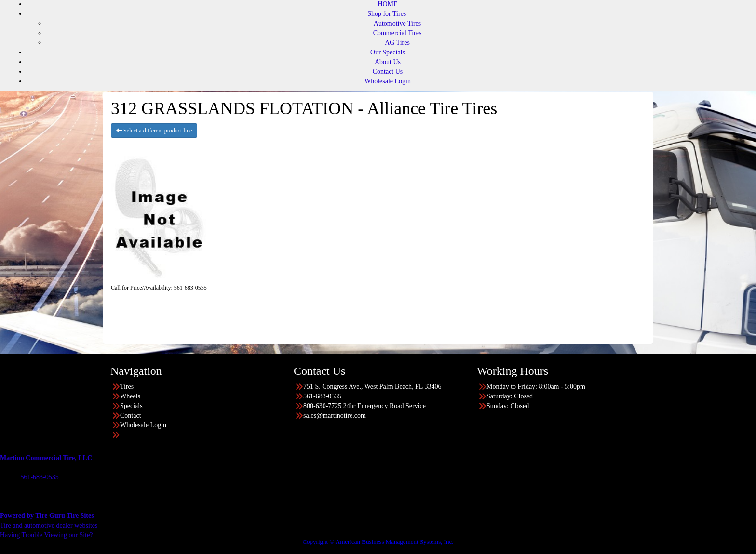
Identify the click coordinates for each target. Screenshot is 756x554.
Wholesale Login (388, 81)
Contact (131, 415)
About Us (388, 62)
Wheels (130, 396)
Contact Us (388, 72)
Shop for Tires (387, 14)
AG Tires (397, 43)
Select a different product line (154, 131)
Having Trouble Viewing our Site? (47, 535)
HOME (387, 4)
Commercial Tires (398, 33)
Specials (131, 406)
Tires (127, 387)
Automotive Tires (397, 23)
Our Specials (388, 52)
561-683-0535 (39, 477)
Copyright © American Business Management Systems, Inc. (378, 542)
